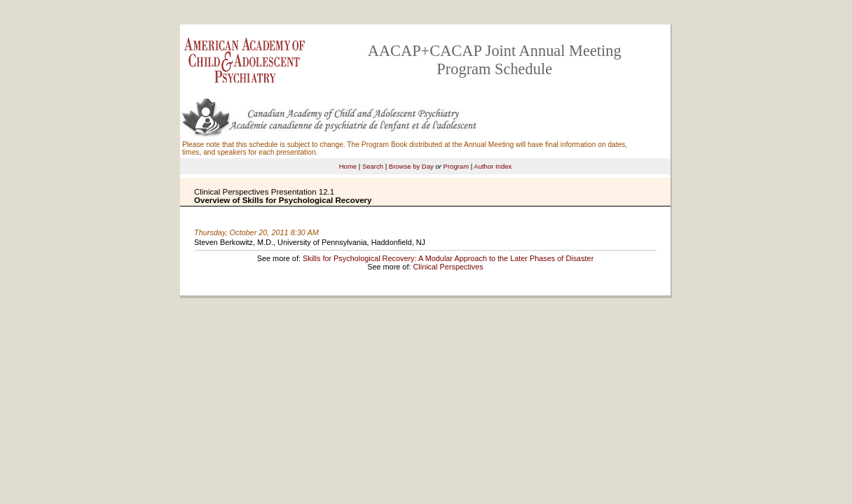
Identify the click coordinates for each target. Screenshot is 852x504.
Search (373, 166)
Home (348, 166)
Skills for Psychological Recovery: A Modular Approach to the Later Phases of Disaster (448, 258)
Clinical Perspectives (448, 267)
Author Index (493, 166)
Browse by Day (411, 166)
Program (456, 166)
